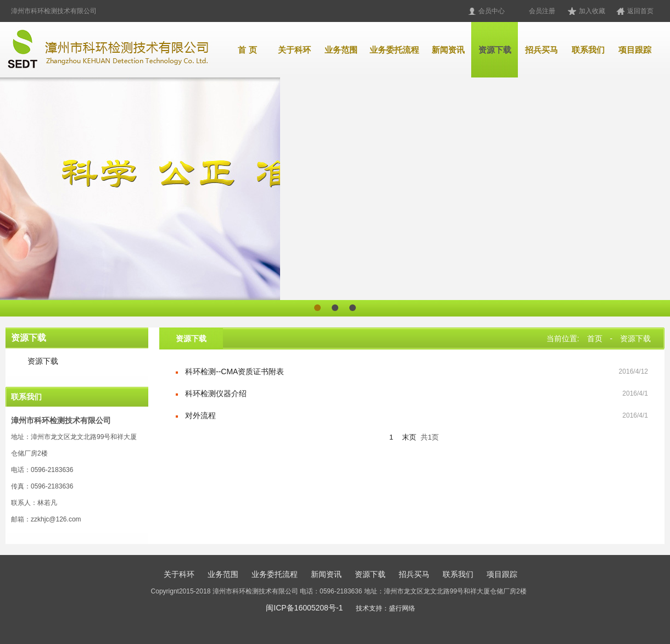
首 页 (247, 50)
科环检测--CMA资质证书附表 (235, 371)
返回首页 (640, 11)
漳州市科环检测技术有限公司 (54, 11)
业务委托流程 (394, 50)
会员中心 (492, 11)
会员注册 (542, 11)
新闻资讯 (448, 50)
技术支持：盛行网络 (386, 608)
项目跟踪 (635, 50)
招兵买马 (541, 50)
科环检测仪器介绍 (216, 393)
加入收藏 (592, 11)
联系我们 (588, 50)
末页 (409, 437)
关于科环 (294, 50)
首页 (595, 338)
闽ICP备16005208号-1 (304, 608)
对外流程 (200, 415)
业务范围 (341, 50)
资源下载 (495, 50)
